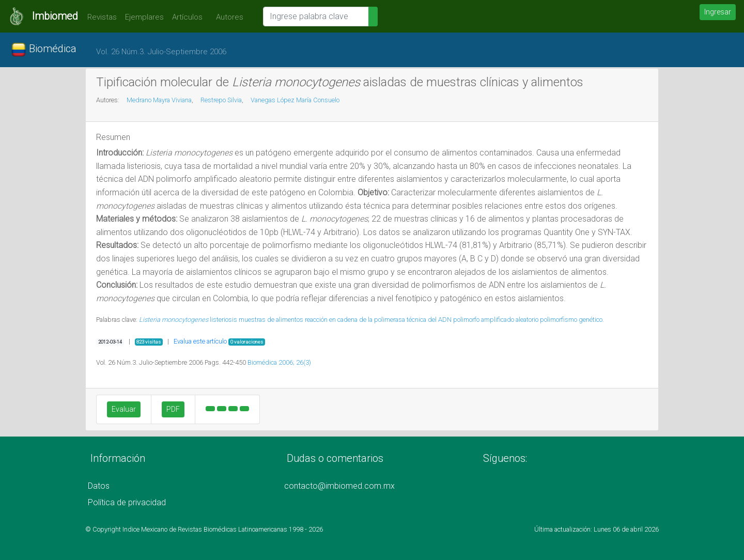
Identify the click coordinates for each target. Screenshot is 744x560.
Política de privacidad (127, 502)
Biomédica (44, 50)
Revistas (99, 17)
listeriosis (223, 320)
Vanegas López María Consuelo (295, 100)
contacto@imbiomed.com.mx (339, 486)
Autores (227, 17)
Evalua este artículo (200, 341)
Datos (99, 486)
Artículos (187, 17)
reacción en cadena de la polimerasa (355, 320)
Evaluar (124, 409)
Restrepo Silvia (221, 100)
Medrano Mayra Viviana (159, 100)
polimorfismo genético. (572, 320)
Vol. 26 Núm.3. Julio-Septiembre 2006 (161, 52)
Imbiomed (55, 16)
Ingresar (718, 12)
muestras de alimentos (271, 320)
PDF (173, 409)
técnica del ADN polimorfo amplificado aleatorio (472, 320)
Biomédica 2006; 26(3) (279, 362)
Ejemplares (144, 17)
